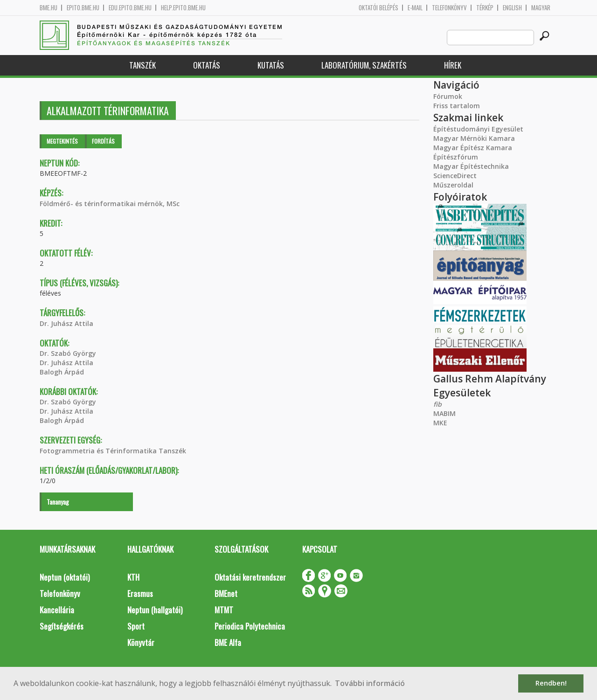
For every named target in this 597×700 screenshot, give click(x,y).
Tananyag (58, 502)
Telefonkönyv (449, 8)
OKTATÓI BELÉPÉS (378, 8)
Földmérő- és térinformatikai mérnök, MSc (110, 204)
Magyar (541, 8)
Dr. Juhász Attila (66, 323)
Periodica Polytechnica (250, 626)
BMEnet (226, 593)
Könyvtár (141, 642)
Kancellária (57, 610)
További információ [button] (370, 683)
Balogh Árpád (62, 372)
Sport (136, 626)
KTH (133, 577)
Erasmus (140, 593)
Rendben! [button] (551, 683)
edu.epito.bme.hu (130, 8)
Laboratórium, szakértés (364, 65)
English (512, 8)
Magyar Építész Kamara (473, 148)
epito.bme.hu (83, 8)
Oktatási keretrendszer (250, 577)
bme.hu (49, 8)
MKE (440, 423)
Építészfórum (456, 157)
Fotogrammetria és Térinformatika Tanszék (113, 451)
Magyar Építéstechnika (471, 166)
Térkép (485, 8)
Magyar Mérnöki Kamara (474, 138)
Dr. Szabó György (68, 353)
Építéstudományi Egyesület (478, 129)
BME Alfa (228, 642)
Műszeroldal (453, 185)
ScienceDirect (455, 176)
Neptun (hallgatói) (155, 610)
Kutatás (271, 65)
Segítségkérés (62, 626)
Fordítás (103, 141)
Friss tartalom (457, 106)
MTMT (224, 610)
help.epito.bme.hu (183, 8)
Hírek (453, 65)
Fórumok (448, 96)
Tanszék (142, 65)
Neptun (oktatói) (65, 577)
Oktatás (207, 65)
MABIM (444, 413)
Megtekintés (62, 141)
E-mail (415, 8)
